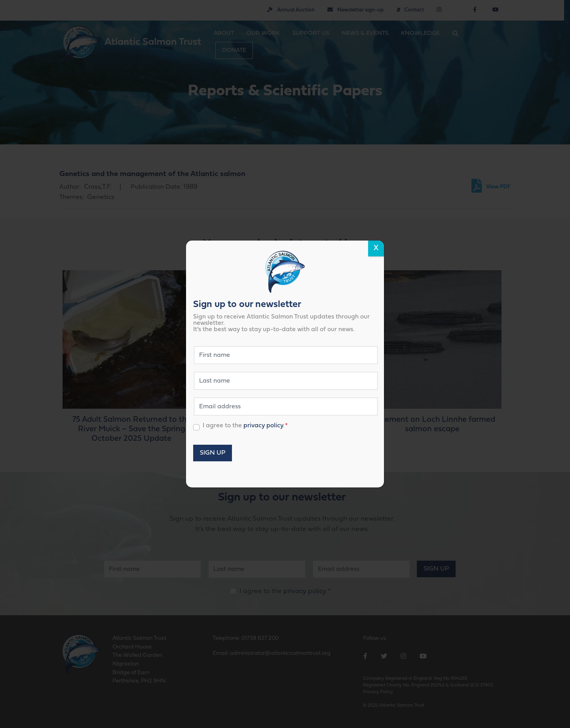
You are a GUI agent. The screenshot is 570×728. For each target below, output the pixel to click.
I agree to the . (245, 426)
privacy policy (263, 426)
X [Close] (376, 248)
